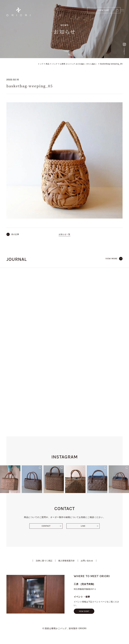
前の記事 (16, 234)
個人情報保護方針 (67, 514)
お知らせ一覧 (64, 234)
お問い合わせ (88, 514)
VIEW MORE (111, 259)
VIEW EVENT (85, 565)
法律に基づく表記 (43, 514)
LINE (83, 480)
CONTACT (46, 480)
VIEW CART (93, 12)
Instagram (123, 44)
